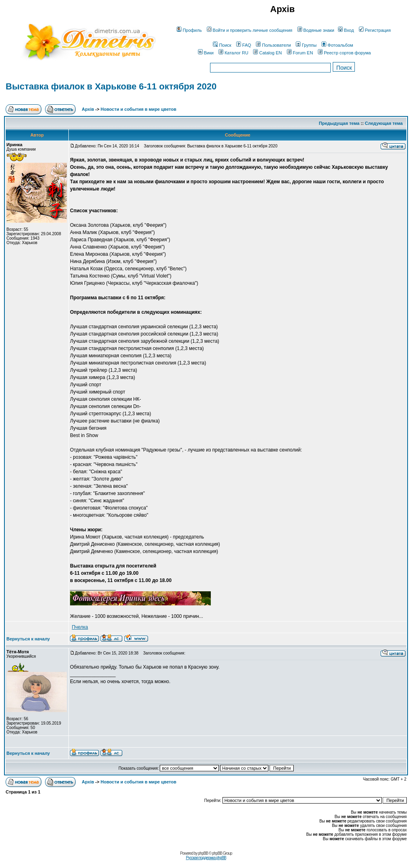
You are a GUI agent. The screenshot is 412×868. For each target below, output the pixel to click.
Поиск (222, 45)
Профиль (189, 30)
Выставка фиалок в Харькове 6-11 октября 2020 (111, 86)
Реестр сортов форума (344, 53)
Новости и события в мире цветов (138, 109)
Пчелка (80, 627)
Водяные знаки (316, 30)
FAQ (244, 45)
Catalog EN (267, 53)
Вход (346, 30)
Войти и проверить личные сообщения (250, 30)
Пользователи (273, 45)
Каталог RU (233, 53)
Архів (88, 109)
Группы (306, 45)
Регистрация (375, 30)
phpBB (203, 853)
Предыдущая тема (339, 123)
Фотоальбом (337, 45)
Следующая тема (384, 123)
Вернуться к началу (28, 639)
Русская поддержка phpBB (206, 858)
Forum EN (300, 53)
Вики (206, 53)
